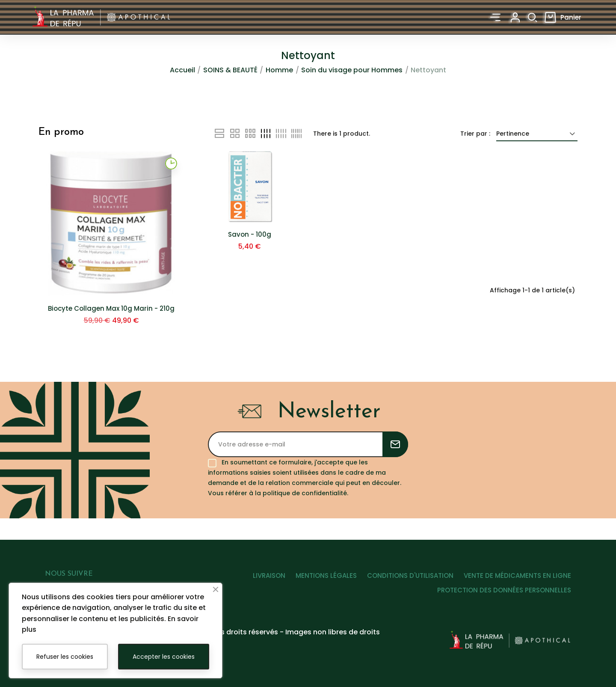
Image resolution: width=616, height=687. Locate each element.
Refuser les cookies (65, 657)
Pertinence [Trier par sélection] (537, 134)
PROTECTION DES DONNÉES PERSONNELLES (504, 599)
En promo (61, 133)
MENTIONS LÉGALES (318, 584)
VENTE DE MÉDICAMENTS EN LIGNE (517, 584)
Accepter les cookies (164, 657)
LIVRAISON (256, 584)
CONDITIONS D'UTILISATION (406, 584)
